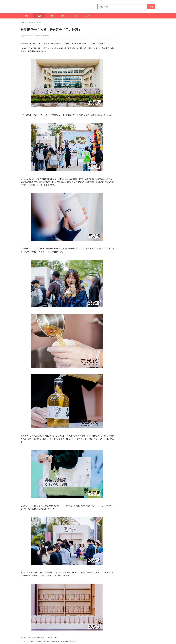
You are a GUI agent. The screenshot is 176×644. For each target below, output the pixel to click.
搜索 (151, 7)
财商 (64, 16)
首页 (27, 16)
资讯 (39, 16)
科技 (51, 16)
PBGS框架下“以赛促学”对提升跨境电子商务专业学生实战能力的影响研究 (52, 641)
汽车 (76, 16)
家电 (88, 16)
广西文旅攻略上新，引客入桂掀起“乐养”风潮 (42, 638)
